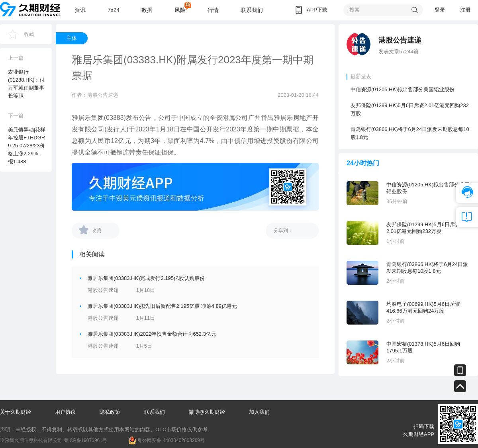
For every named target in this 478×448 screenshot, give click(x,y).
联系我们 (252, 10)
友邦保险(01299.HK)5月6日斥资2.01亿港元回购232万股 (410, 109)
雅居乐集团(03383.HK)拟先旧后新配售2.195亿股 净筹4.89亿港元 (162, 306)
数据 (147, 10)
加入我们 (259, 412)
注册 (465, 10)
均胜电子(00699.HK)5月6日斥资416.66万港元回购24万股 (423, 307)
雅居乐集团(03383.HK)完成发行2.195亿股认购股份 (146, 278)
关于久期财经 (16, 412)
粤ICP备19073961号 (85, 440)
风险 (180, 10)
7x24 (114, 10)
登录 (440, 10)
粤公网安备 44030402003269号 (171, 440)
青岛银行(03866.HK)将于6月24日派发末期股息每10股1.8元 (410, 133)
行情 (213, 10)
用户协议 (65, 412)
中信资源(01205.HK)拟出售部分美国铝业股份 (403, 89)
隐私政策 (110, 412)
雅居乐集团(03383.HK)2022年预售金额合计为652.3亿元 (152, 334)
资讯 (80, 10)
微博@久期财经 (207, 412)
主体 (72, 38)
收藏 (29, 34)
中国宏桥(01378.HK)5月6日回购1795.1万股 (423, 347)
